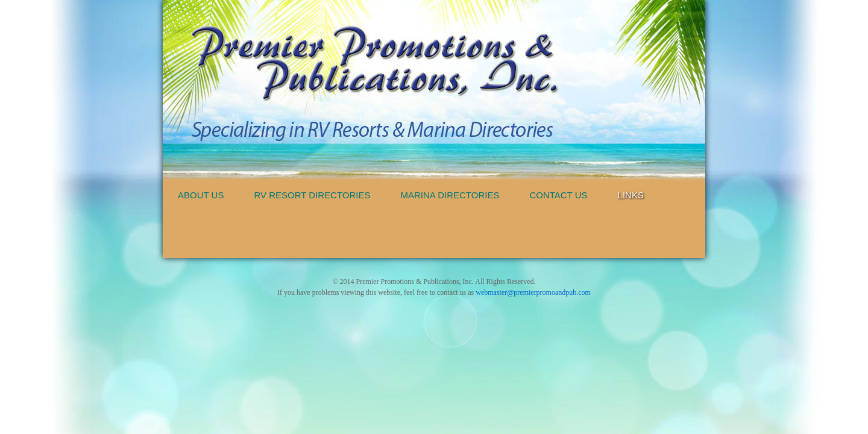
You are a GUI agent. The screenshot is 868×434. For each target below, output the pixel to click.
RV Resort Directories (312, 195)
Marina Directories (450, 195)
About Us (201, 195)
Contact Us (558, 195)
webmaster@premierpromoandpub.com (533, 292)
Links (631, 195)
